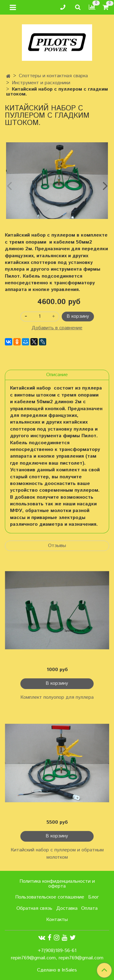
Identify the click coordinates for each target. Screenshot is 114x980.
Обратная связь (34, 908)
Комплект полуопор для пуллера (57, 697)
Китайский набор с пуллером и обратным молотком (57, 854)
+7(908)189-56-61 (57, 951)
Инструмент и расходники (41, 83)
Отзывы (57, 546)
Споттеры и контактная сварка (53, 76)
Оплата (89, 908)
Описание (57, 375)
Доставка (67, 908)
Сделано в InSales (57, 970)
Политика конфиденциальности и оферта (57, 884)
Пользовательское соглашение (50, 897)
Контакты (57, 920)
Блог (93, 897)
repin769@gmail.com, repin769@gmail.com (57, 958)
